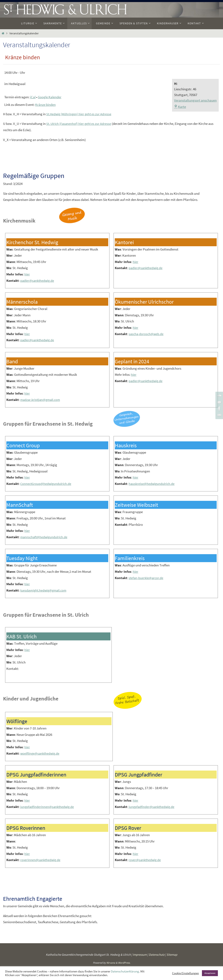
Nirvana (111, 963)
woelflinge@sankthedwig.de (40, 753)
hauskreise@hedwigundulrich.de (152, 484)
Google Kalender (50, 97)
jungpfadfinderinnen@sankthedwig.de (48, 807)
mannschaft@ (30, 537)
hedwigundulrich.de (55, 537)
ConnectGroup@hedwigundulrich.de (46, 484)
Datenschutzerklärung (125, 971)
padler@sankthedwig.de (38, 281)
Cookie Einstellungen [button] (185, 973)
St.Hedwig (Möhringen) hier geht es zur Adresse (79, 114)
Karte (180, 107)
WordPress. (124, 963)
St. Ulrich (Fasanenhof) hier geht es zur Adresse (79, 124)
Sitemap (172, 955)
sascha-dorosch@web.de (147, 334)
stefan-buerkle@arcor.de (146, 578)
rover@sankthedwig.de (145, 860)
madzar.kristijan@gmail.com (41, 400)
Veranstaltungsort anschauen (195, 100)
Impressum (140, 955)
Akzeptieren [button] (210, 973)
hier (27, 274)
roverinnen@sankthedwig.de (41, 860)
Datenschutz (157, 955)
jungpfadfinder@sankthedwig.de (152, 807)
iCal (33, 97)
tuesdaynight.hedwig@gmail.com (44, 590)
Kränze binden (45, 105)
